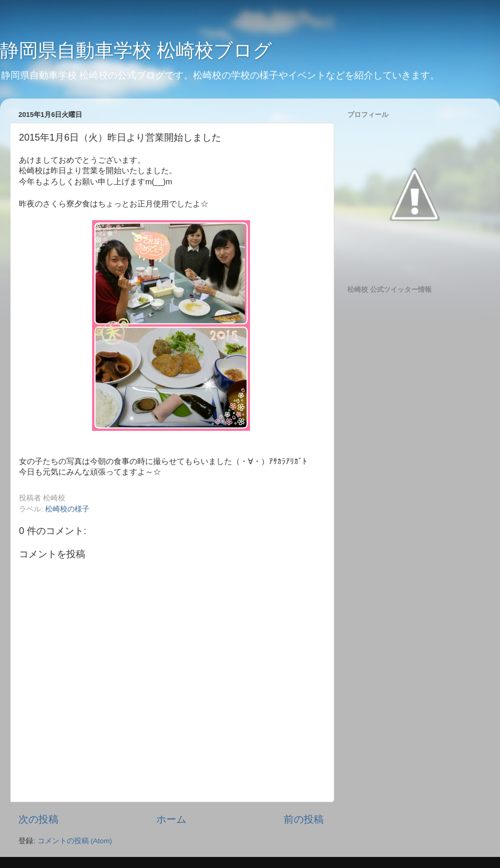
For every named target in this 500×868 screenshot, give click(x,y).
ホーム (171, 819)
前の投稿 (304, 819)
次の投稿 (38, 819)
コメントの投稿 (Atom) (75, 841)
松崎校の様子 (67, 509)
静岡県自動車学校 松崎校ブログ (136, 50)
